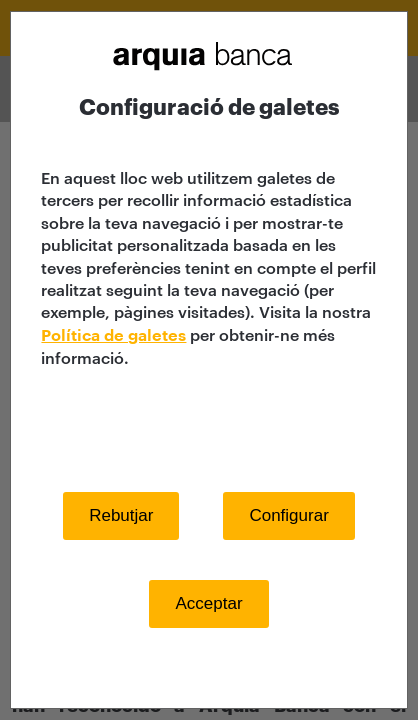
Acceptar (208, 603)
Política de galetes (113, 336)
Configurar (288, 515)
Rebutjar (121, 515)
